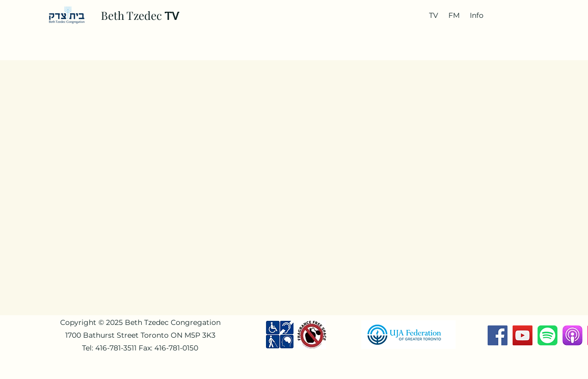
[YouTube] (523, 335)
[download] (572, 335)
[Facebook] (498, 335)
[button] (434, 15)
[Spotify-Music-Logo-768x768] (547, 335)
